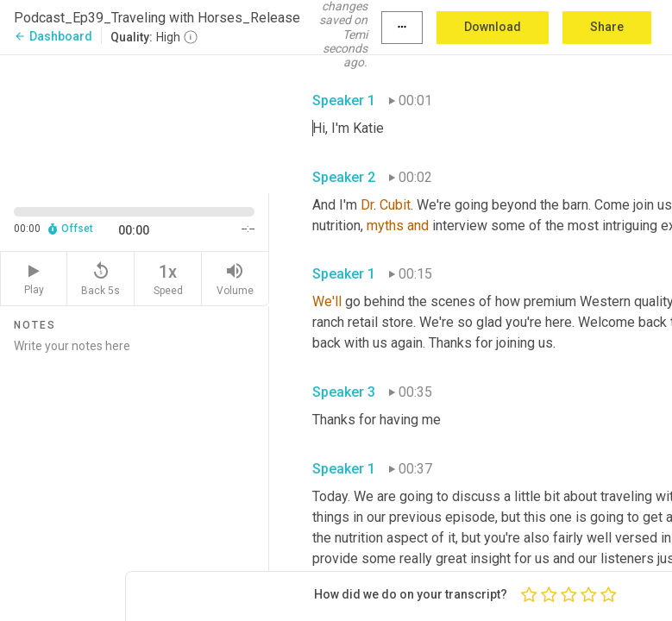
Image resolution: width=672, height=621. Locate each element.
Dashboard (53, 36)
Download (493, 27)
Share (607, 27)
